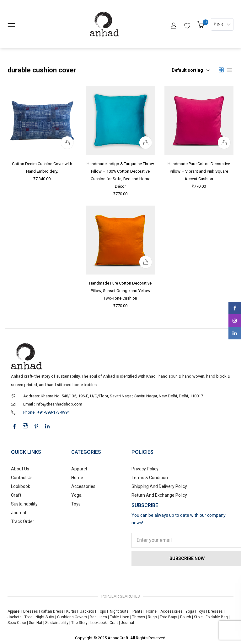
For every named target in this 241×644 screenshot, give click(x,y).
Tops (102, 611)
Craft (16, 495)
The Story (79, 623)
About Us (20, 469)
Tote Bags (169, 617)
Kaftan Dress (52, 611)
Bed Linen (98, 617)
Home (77, 478)
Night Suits (119, 611)
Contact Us (22, 478)
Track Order (23, 521)
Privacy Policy (145, 469)
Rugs (152, 617)
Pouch (186, 617)
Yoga (76, 495)
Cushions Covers (72, 617)
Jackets (87, 611)
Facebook (235, 308)
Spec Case (17, 623)
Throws (139, 617)
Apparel (79, 469)
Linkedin (235, 333)
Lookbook (21, 486)
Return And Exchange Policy (159, 495)
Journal (19, 513)
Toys (76, 504)
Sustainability (24, 504)
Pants (137, 611)
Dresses (31, 611)
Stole (198, 617)
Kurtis (71, 611)
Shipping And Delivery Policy (159, 486)
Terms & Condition (150, 478)
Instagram (235, 321)
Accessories (83, 486)
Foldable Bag (217, 617)
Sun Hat (36, 623)
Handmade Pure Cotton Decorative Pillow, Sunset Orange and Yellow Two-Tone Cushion (121, 290)
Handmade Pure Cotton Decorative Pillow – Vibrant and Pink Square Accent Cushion (199, 170)
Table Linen (120, 617)
